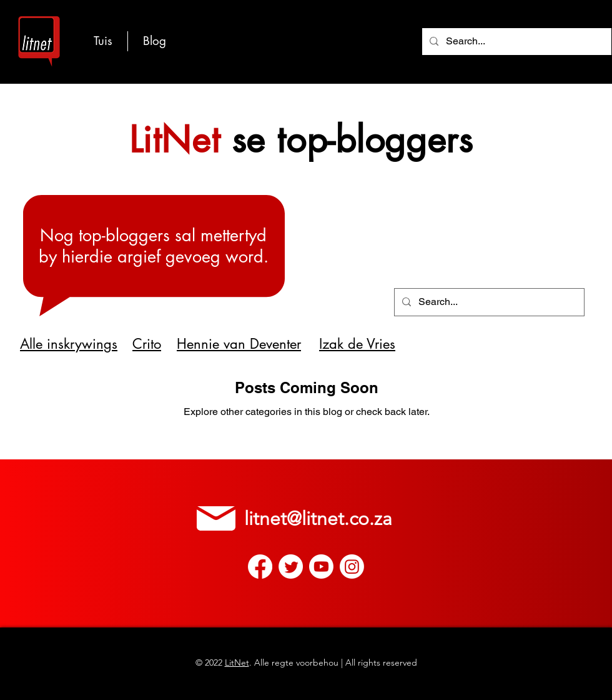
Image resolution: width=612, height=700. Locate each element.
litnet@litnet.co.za (318, 519)
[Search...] (516, 42)
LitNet (237, 662)
